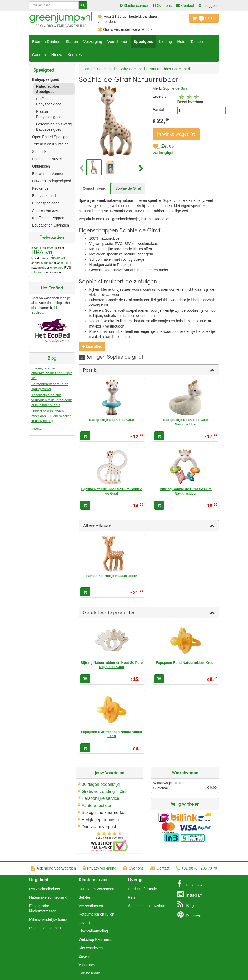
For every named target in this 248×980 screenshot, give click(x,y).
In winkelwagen (176, 134)
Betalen (85, 897)
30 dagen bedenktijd (101, 784)
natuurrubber (40, 268)
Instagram (190, 894)
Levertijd (86, 923)
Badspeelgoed (44, 196)
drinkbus (37, 263)
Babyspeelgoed (46, 79)
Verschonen (118, 41)
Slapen (72, 41)
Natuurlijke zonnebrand (48, 897)
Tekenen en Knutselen (50, 144)
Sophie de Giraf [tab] (128, 188)
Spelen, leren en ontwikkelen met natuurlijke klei (52, 373)
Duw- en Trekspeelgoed (52, 181)
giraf (57, 263)
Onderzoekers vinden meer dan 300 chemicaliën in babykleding (51, 416)
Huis (181, 41)
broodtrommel (41, 258)
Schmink (39, 152)
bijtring (60, 248)
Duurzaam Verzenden (96, 889)
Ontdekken (41, 166)
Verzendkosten (91, 906)
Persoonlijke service (100, 798)
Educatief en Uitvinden (51, 225)
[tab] (149, 370)
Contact (160, 868)
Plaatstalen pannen (45, 928)
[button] (82, 169)
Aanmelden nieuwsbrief (147, 906)
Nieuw (57, 55)
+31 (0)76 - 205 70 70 (197, 868)
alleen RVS (39, 248)
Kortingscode (90, 973)
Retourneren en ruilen (96, 914)
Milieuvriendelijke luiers (48, 919)
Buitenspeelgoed (46, 203)
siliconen (37, 272)
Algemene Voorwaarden (53, 868)
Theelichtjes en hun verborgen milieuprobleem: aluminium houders (52, 400)
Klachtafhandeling (93, 931)
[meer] (82, 358)
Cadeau (39, 55)
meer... (37, 428)
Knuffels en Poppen (48, 218)
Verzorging (93, 41)
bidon (51, 248)
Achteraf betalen (97, 805)
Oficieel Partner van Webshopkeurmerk (109, 846)
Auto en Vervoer (45, 210)
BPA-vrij (43, 252)
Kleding (165, 41)
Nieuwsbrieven (91, 948)
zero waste (52, 272)
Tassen (197, 41)
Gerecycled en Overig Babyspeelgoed (54, 127)
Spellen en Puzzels (48, 159)
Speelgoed (143, 41)
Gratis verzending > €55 (104, 791)
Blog (186, 904)
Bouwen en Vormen (48, 174)
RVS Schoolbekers (45, 889)
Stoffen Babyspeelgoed (49, 102)
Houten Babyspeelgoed (49, 114)
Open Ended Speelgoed (52, 137)
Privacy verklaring (99, 868)
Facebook (190, 884)
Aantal (158, 110)
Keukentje (40, 188)
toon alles (92, 346)
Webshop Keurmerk (95, 939)
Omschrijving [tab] (95, 188)
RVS (68, 267)
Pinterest (189, 914)
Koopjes (75, 55)
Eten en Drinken (46, 41)
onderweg (57, 268)
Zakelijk (85, 956)
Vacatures (87, 965)
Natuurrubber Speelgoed (48, 89)
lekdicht (66, 263)
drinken (48, 263)
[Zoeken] (83, 5)
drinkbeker (58, 258)
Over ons (133, 868)
